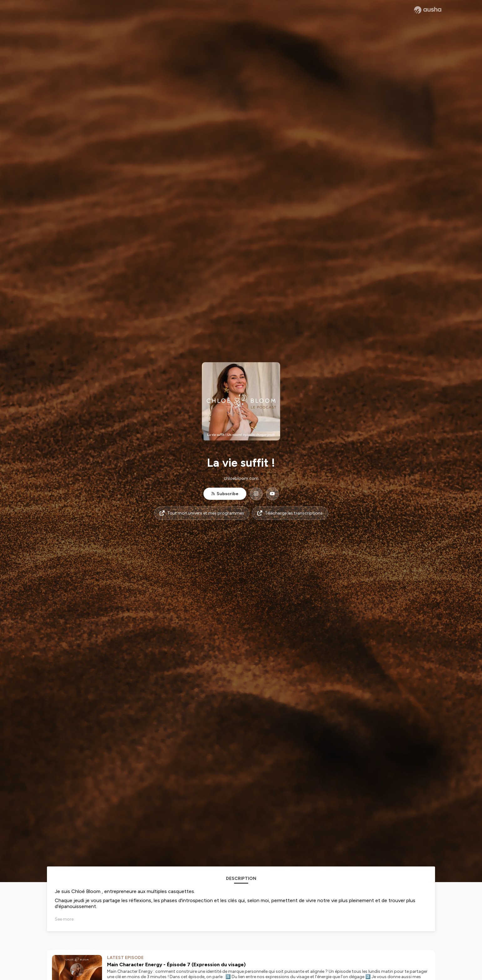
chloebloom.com (241, 478)
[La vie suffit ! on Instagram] (256, 494)
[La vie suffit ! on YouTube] (272, 494)
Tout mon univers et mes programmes (202, 513)
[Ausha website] (428, 10)
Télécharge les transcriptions (290, 513)
